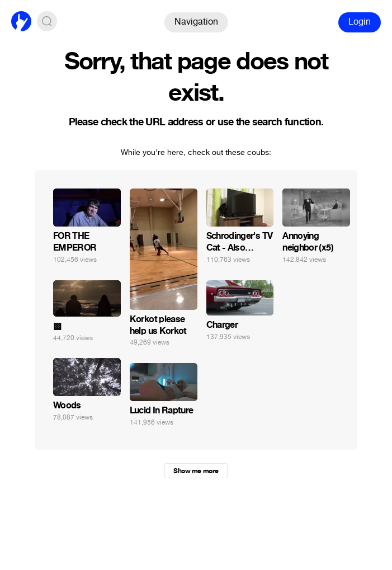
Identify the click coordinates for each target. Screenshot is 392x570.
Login (360, 22)
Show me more (196, 471)
